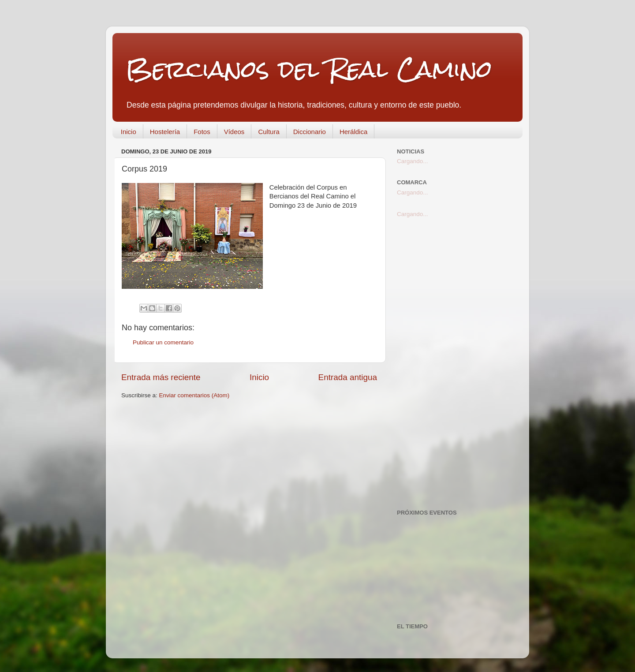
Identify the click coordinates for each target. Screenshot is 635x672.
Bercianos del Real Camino (309, 69)
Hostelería (165, 132)
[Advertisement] (455, 364)
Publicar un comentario (163, 342)
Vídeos (234, 132)
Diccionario (310, 132)
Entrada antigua (348, 377)
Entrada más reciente (161, 377)
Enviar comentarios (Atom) (194, 395)
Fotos (202, 132)
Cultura (269, 132)
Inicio (129, 132)
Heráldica (353, 132)
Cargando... (413, 161)
